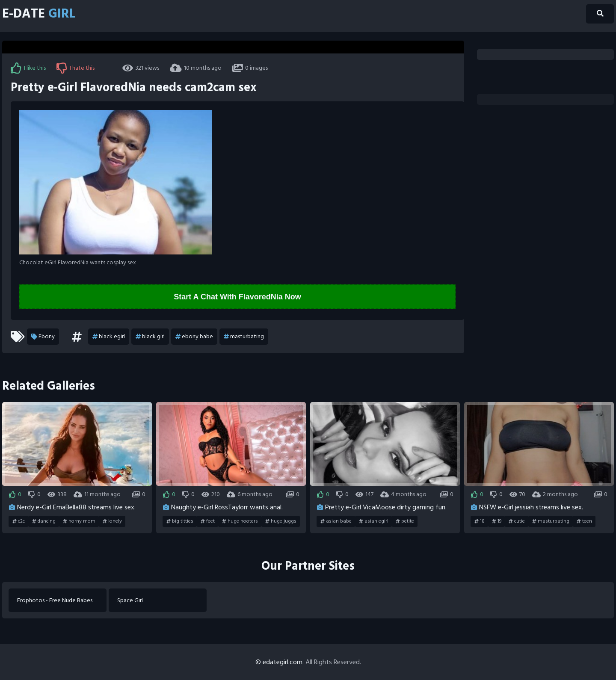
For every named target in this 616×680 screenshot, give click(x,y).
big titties (180, 521)
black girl (150, 337)
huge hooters (240, 521)
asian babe (336, 521)
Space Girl (130, 600)
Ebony (43, 337)
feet (208, 521)
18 (480, 521)
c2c (19, 521)
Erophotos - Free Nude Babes (55, 600)
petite (405, 521)
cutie (517, 521)
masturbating (244, 337)
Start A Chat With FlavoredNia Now (237, 297)
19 (497, 521)
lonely (112, 521)
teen (584, 521)
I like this (28, 68)
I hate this (76, 68)
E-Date (39, 14)
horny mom (79, 521)
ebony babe (194, 337)
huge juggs (281, 521)
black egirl (109, 337)
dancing (44, 521)
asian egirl (374, 521)
